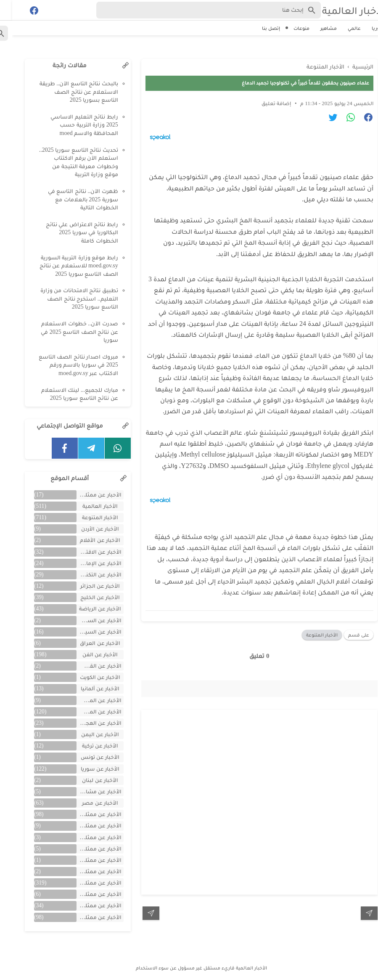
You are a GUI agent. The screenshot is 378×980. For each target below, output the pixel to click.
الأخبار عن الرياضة (88, 609)
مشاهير (316, 28)
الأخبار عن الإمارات (87, 563)
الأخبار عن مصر (88, 803)
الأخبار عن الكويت (88, 677)
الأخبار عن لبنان (88, 780)
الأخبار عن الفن (88, 654)
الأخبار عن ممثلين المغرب (87, 849)
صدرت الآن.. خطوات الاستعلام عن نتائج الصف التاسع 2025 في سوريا (67, 332)
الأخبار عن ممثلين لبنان (87, 905)
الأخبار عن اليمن (88, 734)
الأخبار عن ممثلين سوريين (87, 883)
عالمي (342, 28)
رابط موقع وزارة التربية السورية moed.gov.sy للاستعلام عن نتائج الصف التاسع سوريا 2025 (67, 266)
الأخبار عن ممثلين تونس (87, 860)
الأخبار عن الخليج (88, 597)
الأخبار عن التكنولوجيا (87, 575)
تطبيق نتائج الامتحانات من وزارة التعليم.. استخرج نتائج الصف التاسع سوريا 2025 (67, 298)
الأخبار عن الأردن (88, 529)
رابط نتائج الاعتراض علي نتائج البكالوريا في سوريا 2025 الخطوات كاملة (70, 232)
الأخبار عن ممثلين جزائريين (87, 871)
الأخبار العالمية (341, 10)
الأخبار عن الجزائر (88, 586)
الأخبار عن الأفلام (88, 540)
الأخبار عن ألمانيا (88, 688)
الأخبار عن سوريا (88, 769)
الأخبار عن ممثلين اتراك (87, 814)
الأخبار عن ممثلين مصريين (87, 917)
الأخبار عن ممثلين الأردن (87, 837)
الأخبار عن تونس (88, 757)
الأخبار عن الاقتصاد (87, 552)
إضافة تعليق (264, 103)
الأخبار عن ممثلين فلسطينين (87, 894)
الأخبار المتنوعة (310, 635)
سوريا (366, 28)
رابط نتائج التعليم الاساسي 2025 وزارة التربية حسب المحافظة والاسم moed (72, 125)
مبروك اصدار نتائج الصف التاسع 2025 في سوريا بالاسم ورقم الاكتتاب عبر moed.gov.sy (66, 365)
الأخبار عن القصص (87, 666)
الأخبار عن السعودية (87, 620)
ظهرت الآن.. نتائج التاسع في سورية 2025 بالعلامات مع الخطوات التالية (71, 199)
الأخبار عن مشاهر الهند (87, 791)
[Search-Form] (196, 10)
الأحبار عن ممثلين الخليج (87, 495)
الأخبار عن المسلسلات (87, 700)
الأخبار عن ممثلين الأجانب (87, 825)
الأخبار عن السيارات (87, 632)
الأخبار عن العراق (88, 643)
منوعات (289, 28)
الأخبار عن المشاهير (87, 712)
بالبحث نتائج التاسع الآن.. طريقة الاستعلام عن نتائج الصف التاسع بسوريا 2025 (67, 92)
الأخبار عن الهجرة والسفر (87, 723)
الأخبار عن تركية (88, 746)
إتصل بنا (259, 28)
